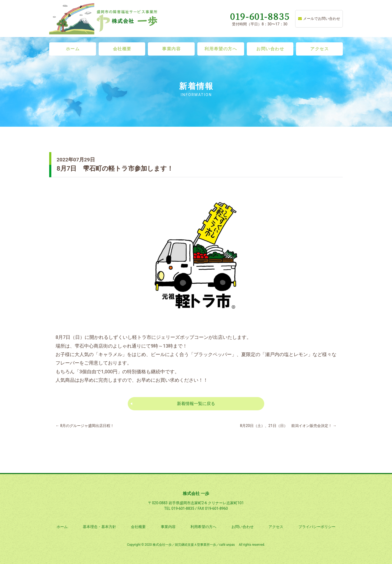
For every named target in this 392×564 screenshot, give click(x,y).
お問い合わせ (270, 49)
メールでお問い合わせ (319, 19)
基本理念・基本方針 (99, 527)
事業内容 (171, 49)
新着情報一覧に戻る (196, 404)
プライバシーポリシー (317, 527)
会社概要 (122, 49)
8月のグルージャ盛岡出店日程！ (85, 426)
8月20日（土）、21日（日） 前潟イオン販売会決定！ (288, 426)
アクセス (320, 49)
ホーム (73, 49)
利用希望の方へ (221, 49)
